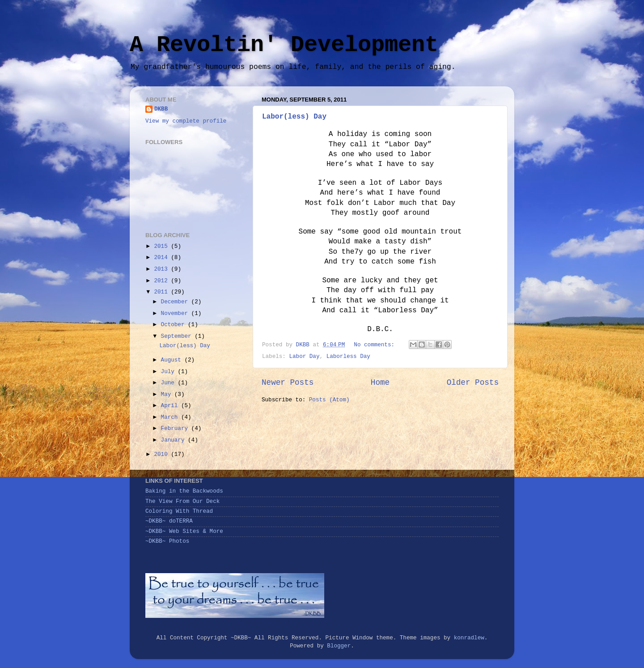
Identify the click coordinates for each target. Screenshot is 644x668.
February (176, 429)
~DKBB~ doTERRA (169, 521)
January (174, 440)
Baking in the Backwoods (184, 491)
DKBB (161, 109)
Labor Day (304, 357)
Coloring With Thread (179, 511)
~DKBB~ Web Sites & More (184, 532)
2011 (162, 292)
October (174, 325)
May (168, 395)
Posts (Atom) (329, 400)
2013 (162, 269)
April (171, 406)
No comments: (376, 345)
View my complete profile (186, 121)
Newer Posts (288, 383)
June (169, 383)
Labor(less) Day (294, 117)
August (173, 360)
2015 (162, 247)
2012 (162, 281)
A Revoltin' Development (284, 45)
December (176, 302)
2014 (162, 258)
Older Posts (473, 383)
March (171, 417)
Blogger (339, 646)
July (169, 372)
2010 (162, 455)
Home (380, 383)
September (178, 336)
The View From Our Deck (182, 502)
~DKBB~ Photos (167, 541)
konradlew (469, 638)
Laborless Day (348, 357)
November (176, 314)
